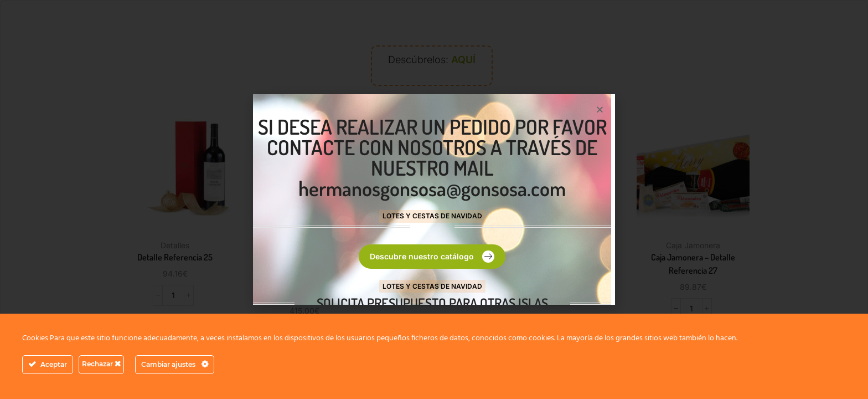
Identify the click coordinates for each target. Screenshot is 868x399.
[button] (600, 109)
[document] (434, 199)
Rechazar (101, 364)
